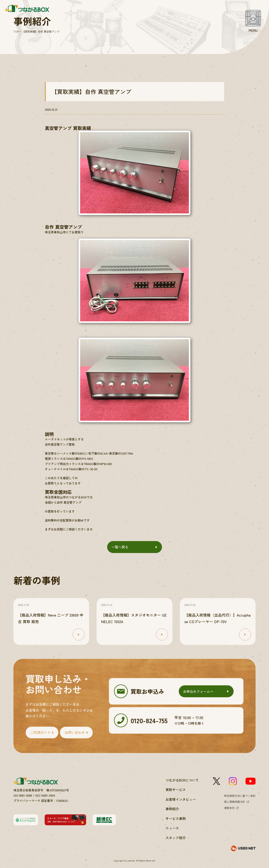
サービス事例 (176, 818)
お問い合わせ (75, 732)
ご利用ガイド (41, 732)
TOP (16, 31)
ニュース (172, 828)
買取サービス (176, 790)
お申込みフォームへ (198, 691)
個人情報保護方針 (235, 802)
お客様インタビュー (181, 799)
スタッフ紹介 (176, 838)
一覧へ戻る (120, 547)
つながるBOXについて (182, 780)
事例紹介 (172, 809)
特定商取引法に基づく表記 (240, 796)
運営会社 (229, 808)
